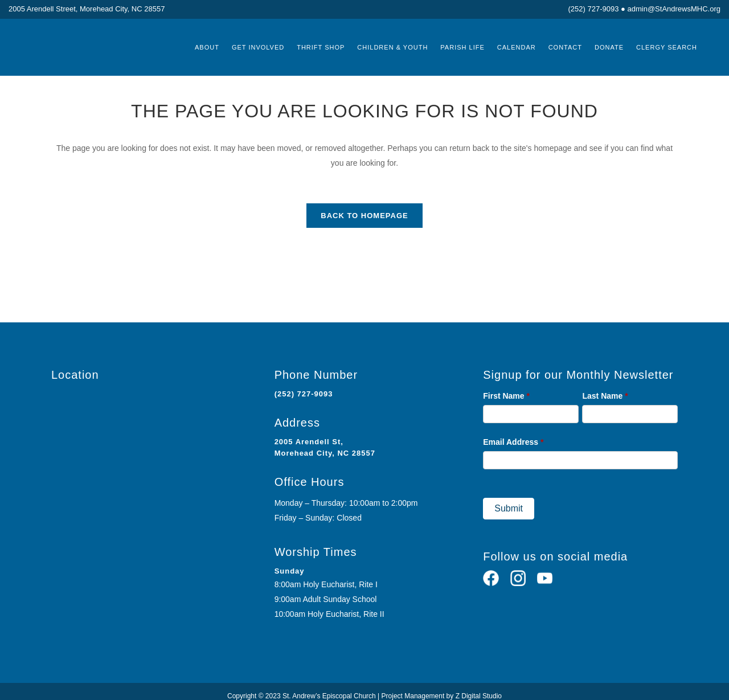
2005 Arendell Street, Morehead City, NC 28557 (87, 9)
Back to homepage (364, 216)
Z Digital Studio (479, 696)
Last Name (605, 396)
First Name (506, 396)
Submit (509, 508)
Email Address (513, 442)
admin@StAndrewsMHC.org (674, 9)
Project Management (413, 696)
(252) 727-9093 (594, 9)
